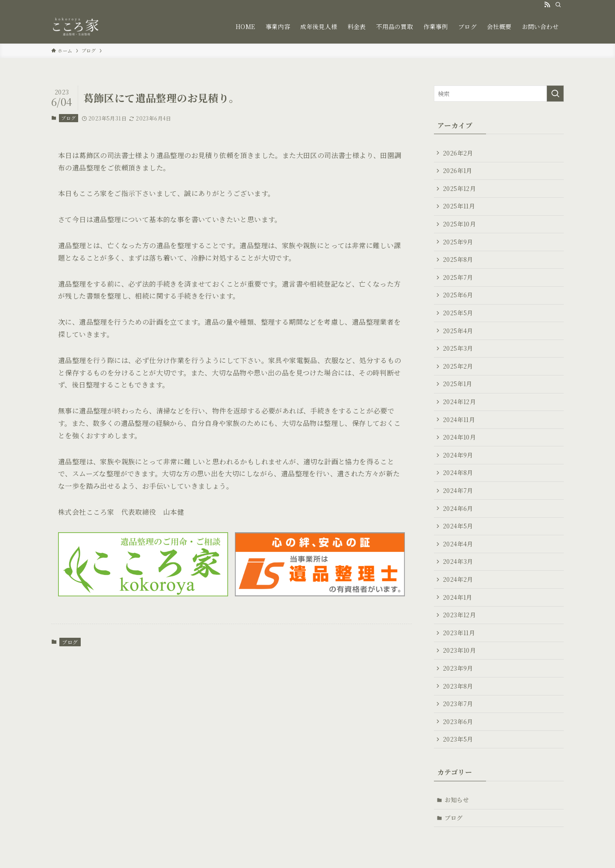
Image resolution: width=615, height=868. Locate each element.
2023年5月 (458, 739)
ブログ (68, 118)
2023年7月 (458, 704)
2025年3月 (458, 348)
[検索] (558, 5)
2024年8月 (458, 472)
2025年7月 (458, 277)
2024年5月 (458, 526)
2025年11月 (459, 206)
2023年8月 (458, 686)
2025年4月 (458, 331)
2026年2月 (458, 153)
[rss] (547, 5)
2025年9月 (458, 242)
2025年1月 (458, 384)
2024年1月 (458, 597)
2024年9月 (458, 455)
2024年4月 (458, 544)
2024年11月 (459, 419)
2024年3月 (458, 561)
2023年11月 (459, 633)
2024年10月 (459, 437)
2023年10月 (459, 650)
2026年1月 (458, 170)
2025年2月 (458, 366)
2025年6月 (458, 295)
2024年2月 (458, 579)
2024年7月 (458, 490)
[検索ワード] (499, 94)
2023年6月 (458, 721)
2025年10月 (459, 224)
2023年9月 (458, 668)
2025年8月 (458, 259)
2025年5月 (458, 313)
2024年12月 (459, 402)
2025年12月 (459, 188)
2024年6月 (458, 508)
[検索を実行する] (555, 94)
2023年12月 (459, 615)
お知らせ (457, 800)
